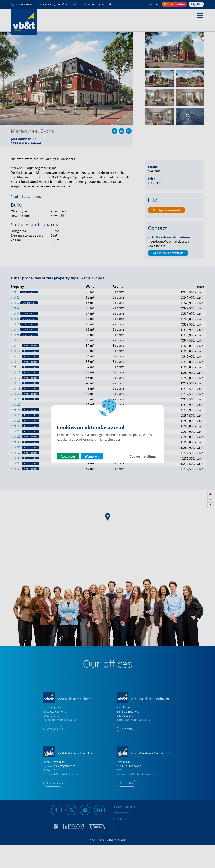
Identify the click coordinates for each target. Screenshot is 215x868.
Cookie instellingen (144, 456)
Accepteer (68, 456)
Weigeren (92, 456)
